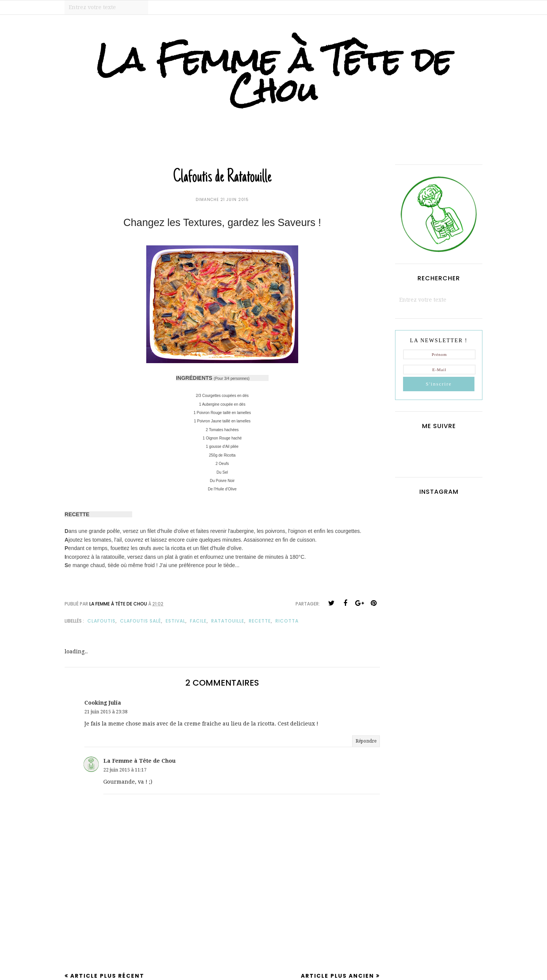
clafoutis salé (141, 621)
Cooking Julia (103, 703)
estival (175, 621)
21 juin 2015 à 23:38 (106, 712)
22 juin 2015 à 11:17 (125, 770)
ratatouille (228, 621)
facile (198, 621)
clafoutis (101, 621)
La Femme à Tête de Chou (274, 75)
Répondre (366, 741)
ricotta (287, 621)
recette (260, 621)
